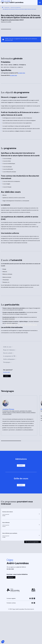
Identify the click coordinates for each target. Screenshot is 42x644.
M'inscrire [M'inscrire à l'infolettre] (11, 577)
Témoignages (7, 362)
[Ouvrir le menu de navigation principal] (40, 3)
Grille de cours (8, 347)
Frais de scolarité (8, 353)
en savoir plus (22, 73)
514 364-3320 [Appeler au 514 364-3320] (7, 372)
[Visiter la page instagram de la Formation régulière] (34, 598)
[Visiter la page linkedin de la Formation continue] (34, 603)
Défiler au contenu (6, 1)
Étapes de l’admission (10, 350)
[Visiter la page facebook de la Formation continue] (32, 603)
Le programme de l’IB (10, 356)
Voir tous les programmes (33, 542)
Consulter (21, 466)
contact (7, 376)
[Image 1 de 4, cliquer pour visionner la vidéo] (21, 26)
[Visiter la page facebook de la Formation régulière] (30, 598)
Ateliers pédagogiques (10, 359)
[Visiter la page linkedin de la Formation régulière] (32, 598)
